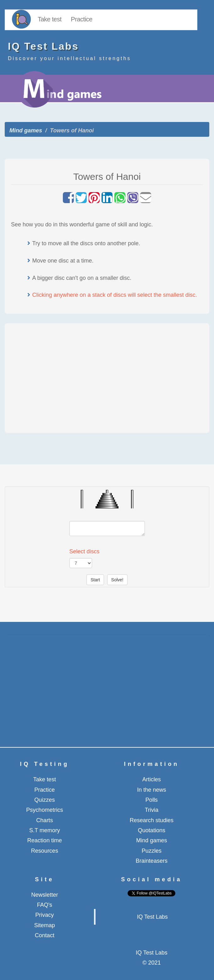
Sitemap (45, 925)
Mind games (26, 130)
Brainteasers (152, 861)
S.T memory (45, 830)
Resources (45, 851)
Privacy (44, 915)
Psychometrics (44, 810)
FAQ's (45, 905)
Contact (45, 935)
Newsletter (44, 895)
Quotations (152, 830)
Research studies (152, 820)
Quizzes (44, 800)
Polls (152, 800)
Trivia (152, 810)
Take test (50, 19)
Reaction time (45, 840)
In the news (151, 790)
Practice (82, 19)
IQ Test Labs (152, 917)
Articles (152, 779)
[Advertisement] (107, 377)
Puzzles (152, 851)
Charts (44, 820)
